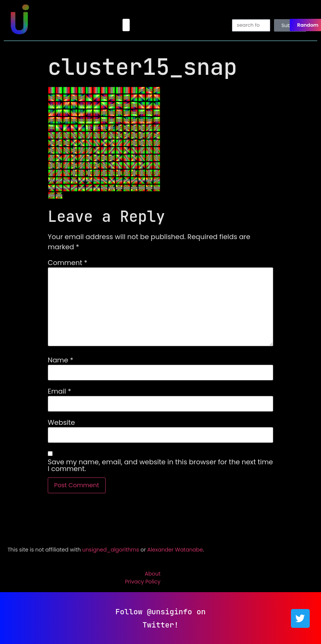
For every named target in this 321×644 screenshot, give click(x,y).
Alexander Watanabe (175, 550)
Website (61, 423)
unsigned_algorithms (111, 550)
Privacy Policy (143, 582)
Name (61, 360)
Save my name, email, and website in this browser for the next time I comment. (160, 465)
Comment (67, 263)
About (153, 574)
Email (59, 391)
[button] (126, 25)
